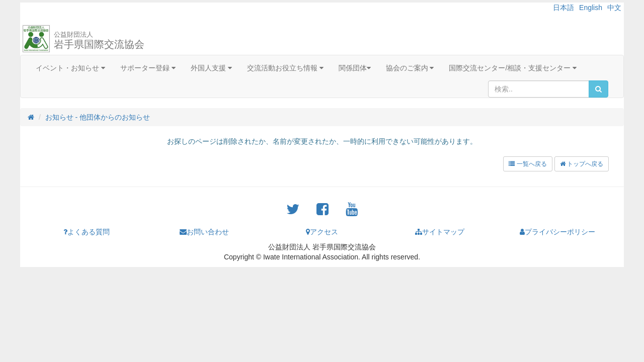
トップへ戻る (582, 164)
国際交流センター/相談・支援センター (513, 68)
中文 (614, 8)
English (591, 8)
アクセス (322, 232)
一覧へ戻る (528, 164)
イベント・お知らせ (70, 68)
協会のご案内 (410, 68)
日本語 (563, 8)
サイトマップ (440, 232)
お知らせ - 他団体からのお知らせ (98, 117)
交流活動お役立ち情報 (285, 68)
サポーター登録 (148, 68)
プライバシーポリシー (557, 232)
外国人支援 (211, 68)
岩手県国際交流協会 (99, 40)
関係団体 (355, 68)
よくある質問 (87, 232)
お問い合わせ (204, 232)
